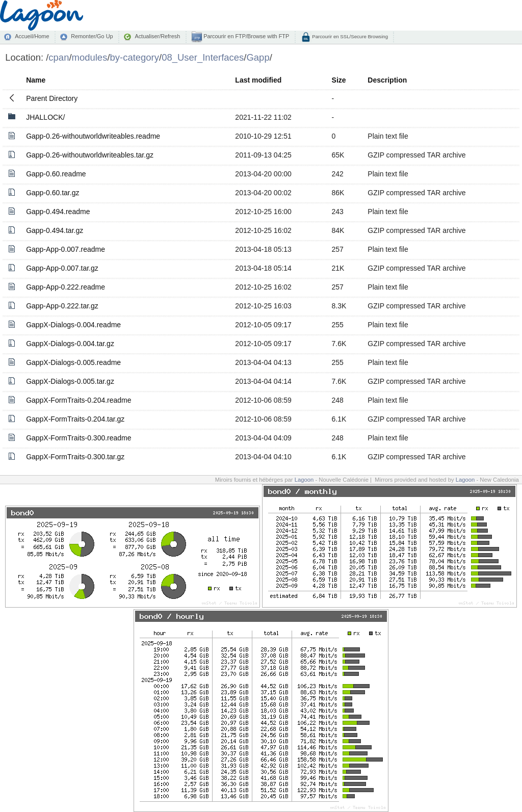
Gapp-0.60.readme (56, 174)
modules (90, 57)
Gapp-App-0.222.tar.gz (62, 306)
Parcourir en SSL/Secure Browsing (349, 36)
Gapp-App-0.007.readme (66, 249)
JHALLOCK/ (45, 117)
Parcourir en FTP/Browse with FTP (245, 36)
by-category (135, 57)
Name (36, 80)
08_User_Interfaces (203, 57)
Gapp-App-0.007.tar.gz (62, 268)
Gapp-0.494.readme (58, 212)
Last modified (258, 80)
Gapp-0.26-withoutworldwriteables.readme (93, 136)
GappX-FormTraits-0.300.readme (79, 438)
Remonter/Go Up (92, 36)
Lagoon (304, 480)
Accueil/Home (32, 36)
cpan (59, 57)
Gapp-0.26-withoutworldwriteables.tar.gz (90, 155)
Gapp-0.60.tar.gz (53, 193)
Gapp (258, 57)
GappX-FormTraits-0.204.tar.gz (75, 419)
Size (339, 80)
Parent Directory (52, 98)
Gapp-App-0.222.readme (66, 287)
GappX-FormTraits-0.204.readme (79, 400)
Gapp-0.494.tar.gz (55, 230)
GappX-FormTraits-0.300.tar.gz (75, 457)
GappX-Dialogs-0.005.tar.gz (70, 381)
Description (387, 80)
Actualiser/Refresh (157, 36)
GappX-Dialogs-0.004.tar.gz (70, 344)
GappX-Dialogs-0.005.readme (73, 362)
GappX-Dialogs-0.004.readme (73, 325)
